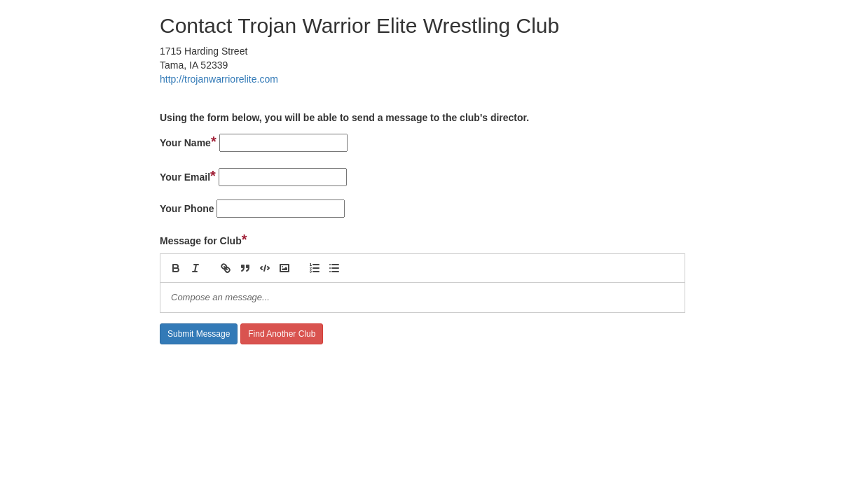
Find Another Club (282, 334)
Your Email (188, 176)
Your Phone (187, 209)
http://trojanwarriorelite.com (219, 79)
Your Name (188, 141)
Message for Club (204, 239)
